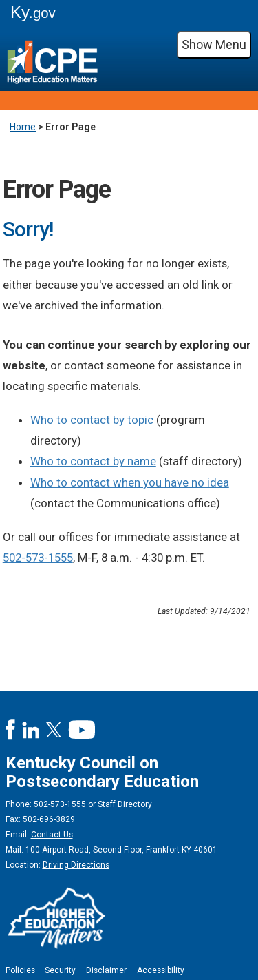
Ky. (33, 12)
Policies (20, 970)
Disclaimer (106, 970)
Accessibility (161, 970)
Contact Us (52, 835)
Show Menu (214, 44)
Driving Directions (76, 865)
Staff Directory (125, 804)
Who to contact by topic (92, 420)
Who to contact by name (93, 461)
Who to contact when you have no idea (130, 482)
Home (23, 127)
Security (60, 970)
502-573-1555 (38, 558)
